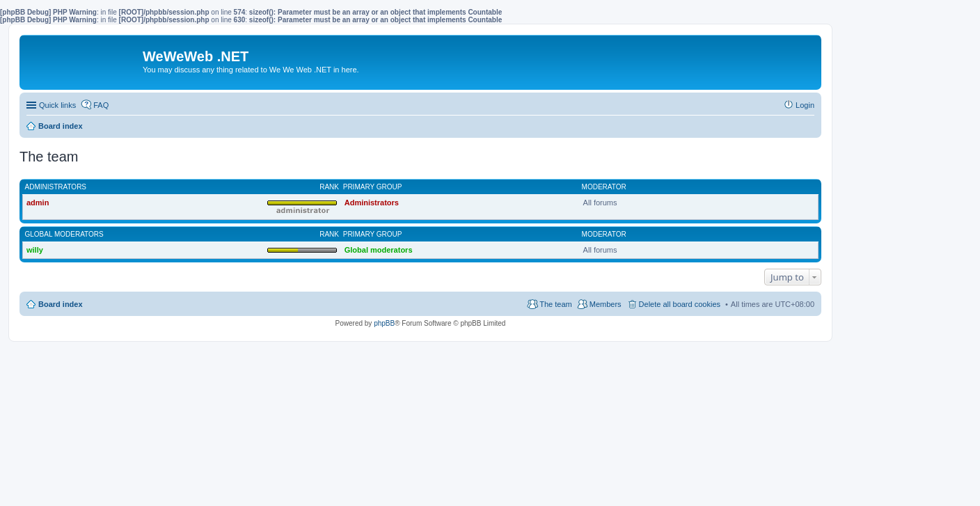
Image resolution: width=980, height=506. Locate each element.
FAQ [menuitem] (101, 105)
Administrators (56, 187)
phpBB (384, 323)
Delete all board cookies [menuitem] (680, 304)
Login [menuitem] (805, 105)
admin (38, 203)
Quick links (57, 105)
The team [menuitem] (555, 304)
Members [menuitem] (606, 304)
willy (35, 250)
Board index (61, 304)
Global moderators (64, 234)
